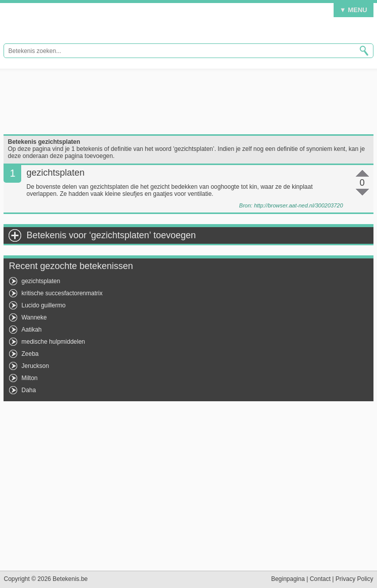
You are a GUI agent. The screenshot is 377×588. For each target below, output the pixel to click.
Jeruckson (35, 366)
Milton (29, 378)
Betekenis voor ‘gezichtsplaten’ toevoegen (111, 235)
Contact (320, 579)
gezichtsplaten (41, 281)
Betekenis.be (70, 25)
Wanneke (34, 317)
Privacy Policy (355, 579)
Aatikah (31, 330)
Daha (29, 390)
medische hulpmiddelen (53, 342)
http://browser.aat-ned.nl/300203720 (298, 205)
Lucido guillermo (43, 305)
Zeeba (30, 354)
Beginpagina (288, 579)
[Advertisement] (188, 101)
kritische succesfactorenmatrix (62, 293)
